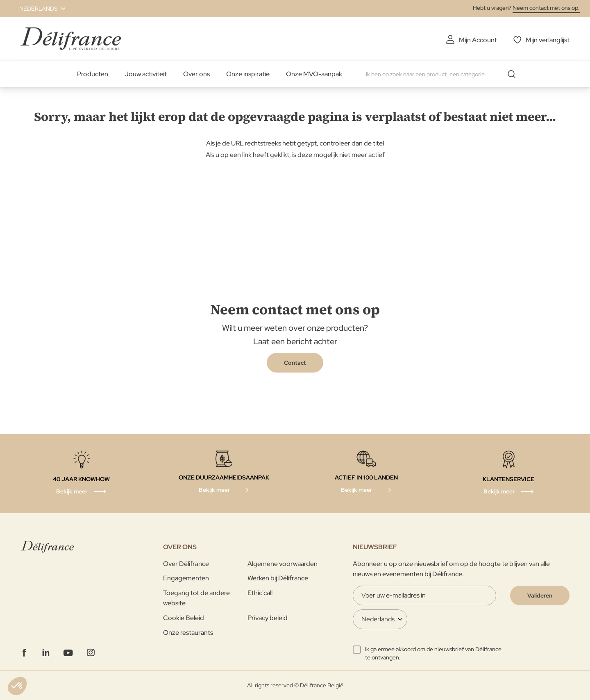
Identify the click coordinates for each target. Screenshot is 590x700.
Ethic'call (260, 593)
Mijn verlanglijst (548, 40)
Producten (93, 74)
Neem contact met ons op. (546, 8)
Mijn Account (478, 40)
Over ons (196, 74)
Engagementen (186, 578)
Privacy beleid (268, 618)
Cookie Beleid (184, 618)
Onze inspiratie (248, 74)
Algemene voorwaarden (283, 564)
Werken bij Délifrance (278, 578)
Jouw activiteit (146, 74)
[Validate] (540, 595)
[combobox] (444, 74)
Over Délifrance (186, 564)
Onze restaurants (188, 633)
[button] (37, 9)
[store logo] (71, 39)
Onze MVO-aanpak (314, 74)
